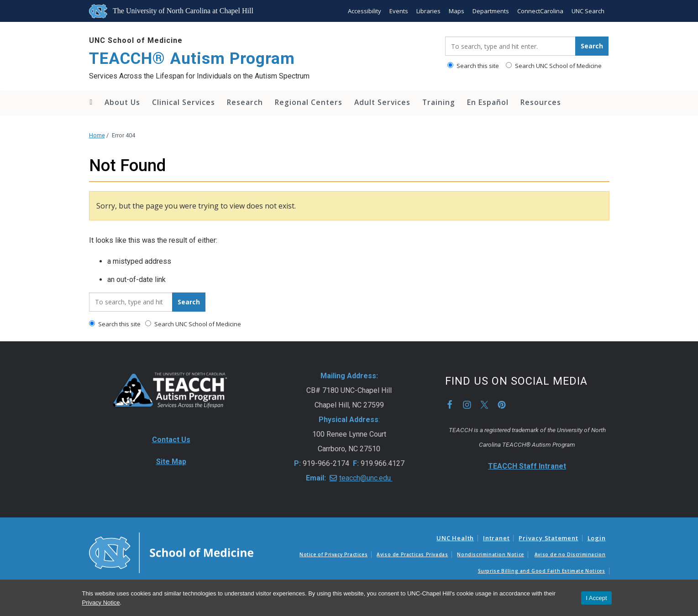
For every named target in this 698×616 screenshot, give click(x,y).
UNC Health (455, 538)
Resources (541, 102)
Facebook (450, 405)
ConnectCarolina (540, 11)
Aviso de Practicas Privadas (412, 554)
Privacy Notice (101, 603)
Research (245, 102)
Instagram (467, 405)
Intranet (496, 538)
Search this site (473, 66)
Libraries (428, 11)
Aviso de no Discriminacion (570, 554)
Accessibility (365, 11)
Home (91, 102)
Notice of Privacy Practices (333, 554)
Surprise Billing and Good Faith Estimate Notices (542, 571)
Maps (457, 11)
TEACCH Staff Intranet (527, 466)
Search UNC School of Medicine (554, 66)
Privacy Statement (548, 538)
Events (399, 11)
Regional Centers (309, 102)
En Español (488, 102)
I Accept (596, 598)
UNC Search (588, 11)
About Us (122, 102)
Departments (491, 11)
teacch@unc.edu (366, 478)
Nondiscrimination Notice (490, 554)
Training (439, 102)
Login (597, 538)
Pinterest (502, 405)
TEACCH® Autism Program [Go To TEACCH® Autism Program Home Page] (192, 59)
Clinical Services (184, 102)
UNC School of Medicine (136, 40)
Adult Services (382, 102)
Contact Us (171, 440)
